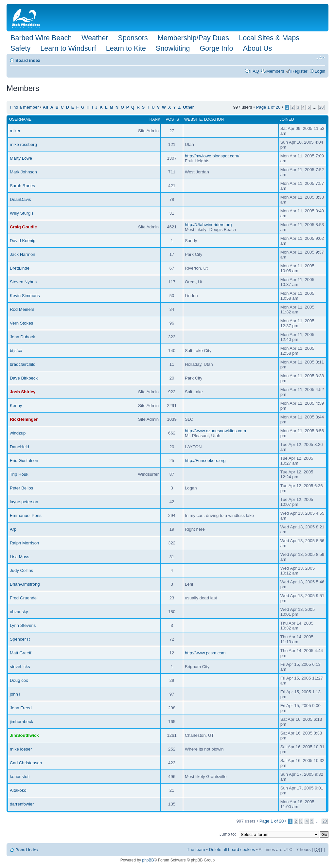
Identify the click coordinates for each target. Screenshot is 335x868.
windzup (18, 433)
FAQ (255, 71)
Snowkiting (173, 48)
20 (321, 107)
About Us (258, 48)
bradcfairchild (23, 364)
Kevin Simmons (25, 296)
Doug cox (19, 680)
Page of (268, 107)
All (45, 107)
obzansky (19, 612)
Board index (28, 60)
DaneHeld (19, 447)
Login (320, 71)
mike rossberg (23, 144)
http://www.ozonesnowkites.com (215, 431)
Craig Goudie (23, 227)
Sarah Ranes (22, 186)
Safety (20, 48)
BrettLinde (20, 268)
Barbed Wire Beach (41, 38)
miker (15, 131)
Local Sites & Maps (269, 38)
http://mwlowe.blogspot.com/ (212, 156)
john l (15, 694)
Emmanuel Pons (26, 515)
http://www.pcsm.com (205, 653)
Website (193, 119)
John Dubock (22, 337)
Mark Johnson (23, 172)
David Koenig (23, 241)
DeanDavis (20, 199)
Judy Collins (21, 570)
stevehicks (20, 667)
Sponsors (133, 38)
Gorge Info (217, 48)
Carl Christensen (26, 763)
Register (300, 71)
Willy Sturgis (22, 213)
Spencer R (20, 639)
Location (214, 119)
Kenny (16, 406)
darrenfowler (22, 804)
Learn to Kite (126, 48)
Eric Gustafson (24, 461)
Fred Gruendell (24, 598)
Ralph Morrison (24, 543)
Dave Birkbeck (24, 378)
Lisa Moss (19, 557)
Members (275, 71)
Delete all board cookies (232, 850)
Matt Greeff (21, 653)
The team (196, 850)
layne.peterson (24, 502)
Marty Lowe (21, 158)
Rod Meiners (22, 309)
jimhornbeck (21, 722)
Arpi (14, 529)
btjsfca (16, 351)
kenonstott (20, 777)
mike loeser (21, 749)
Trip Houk (19, 474)
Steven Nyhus (23, 282)
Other (188, 107)
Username (20, 119)
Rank (155, 119)
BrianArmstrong (25, 584)
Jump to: (228, 834)
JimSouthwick (24, 735)
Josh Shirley (23, 392)
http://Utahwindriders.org (208, 225)
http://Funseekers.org (205, 461)
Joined (287, 119)
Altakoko (18, 790)
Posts (172, 119)
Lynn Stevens (23, 625)
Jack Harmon (23, 254)
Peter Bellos (21, 488)
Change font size (320, 58)
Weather (95, 38)
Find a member (24, 107)
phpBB (148, 860)
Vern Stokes (21, 323)
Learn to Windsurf (68, 48)
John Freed (21, 708)
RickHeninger (24, 419)
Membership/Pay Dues (193, 38)
